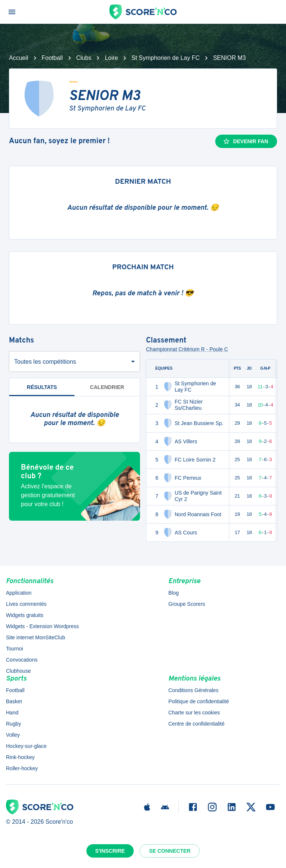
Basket (14, 701)
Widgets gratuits (25, 615)
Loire (111, 58)
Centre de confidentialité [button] (196, 724)
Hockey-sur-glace (26, 746)
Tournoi (15, 649)
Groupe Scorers (187, 604)
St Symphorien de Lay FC (166, 58)
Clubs (84, 58)
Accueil (19, 58)
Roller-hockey (22, 768)
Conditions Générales (193, 690)
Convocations (22, 660)
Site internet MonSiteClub (36, 637)
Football (52, 58)
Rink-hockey (20, 757)
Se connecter (170, 851)
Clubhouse (18, 671)
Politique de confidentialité (199, 701)
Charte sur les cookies (194, 713)
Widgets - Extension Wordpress (42, 626)
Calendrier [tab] (107, 387)
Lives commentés (26, 604)
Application (19, 593)
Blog (174, 593)
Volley (13, 735)
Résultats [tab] (42, 390)
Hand (12, 713)
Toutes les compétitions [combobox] (45, 362)
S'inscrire (110, 851)
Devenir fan (245, 141)
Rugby (13, 724)
